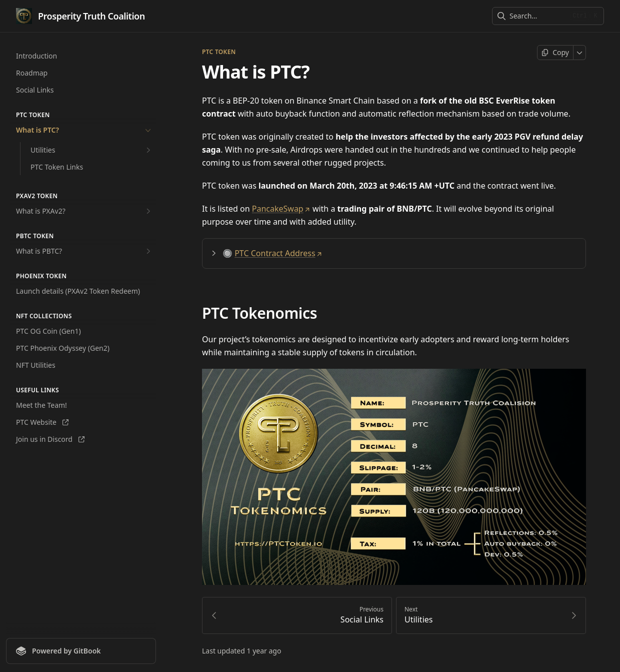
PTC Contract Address (278, 253)
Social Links (35, 90)
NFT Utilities (36, 365)
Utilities (92, 150)
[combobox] (538, 16)
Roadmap (32, 73)
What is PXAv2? (84, 211)
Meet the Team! (41, 405)
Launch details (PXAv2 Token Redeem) (78, 291)
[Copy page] (555, 53)
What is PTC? (84, 130)
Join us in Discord (50, 439)
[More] (580, 53)
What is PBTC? (84, 251)
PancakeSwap (281, 209)
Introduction (36, 56)
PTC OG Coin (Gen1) (48, 331)
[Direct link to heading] (574, 253)
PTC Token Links (57, 167)
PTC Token (219, 52)
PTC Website (42, 422)
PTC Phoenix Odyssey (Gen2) (63, 348)
